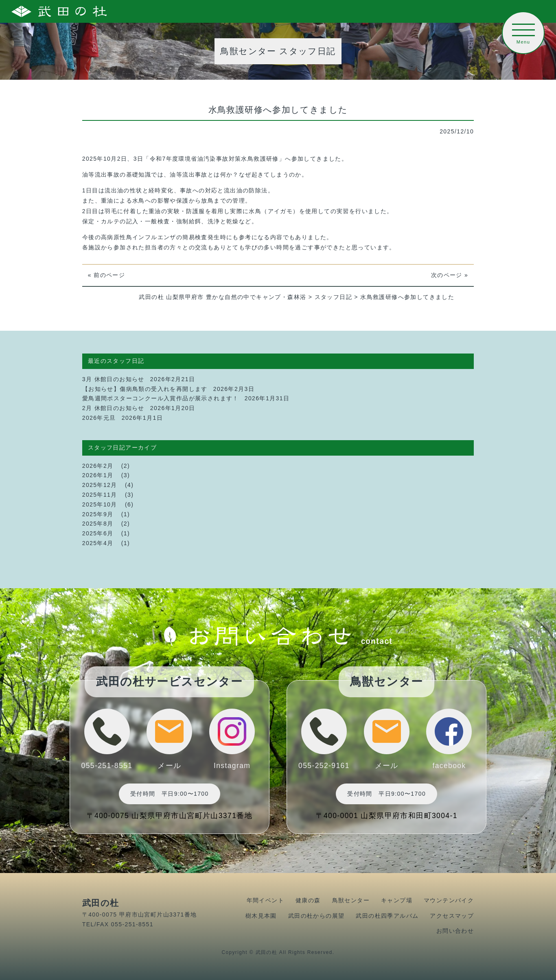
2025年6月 (98, 533)
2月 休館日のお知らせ (113, 408)
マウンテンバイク (449, 900)
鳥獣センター (351, 900)
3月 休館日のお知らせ (113, 379)
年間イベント (265, 900)
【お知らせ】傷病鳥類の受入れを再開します (145, 389)
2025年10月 (100, 504)
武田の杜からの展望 (316, 916)
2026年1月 (98, 475)
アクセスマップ (452, 916)
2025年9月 (98, 514)
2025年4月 (98, 543)
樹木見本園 (261, 916)
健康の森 (308, 900)
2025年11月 (100, 495)
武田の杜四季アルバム (387, 916)
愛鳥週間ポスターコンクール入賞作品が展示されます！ (161, 398)
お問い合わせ (455, 931)
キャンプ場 (397, 900)
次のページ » (450, 275)
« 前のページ (106, 275)
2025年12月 (100, 485)
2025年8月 (98, 524)
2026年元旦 (99, 418)
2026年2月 (98, 466)
